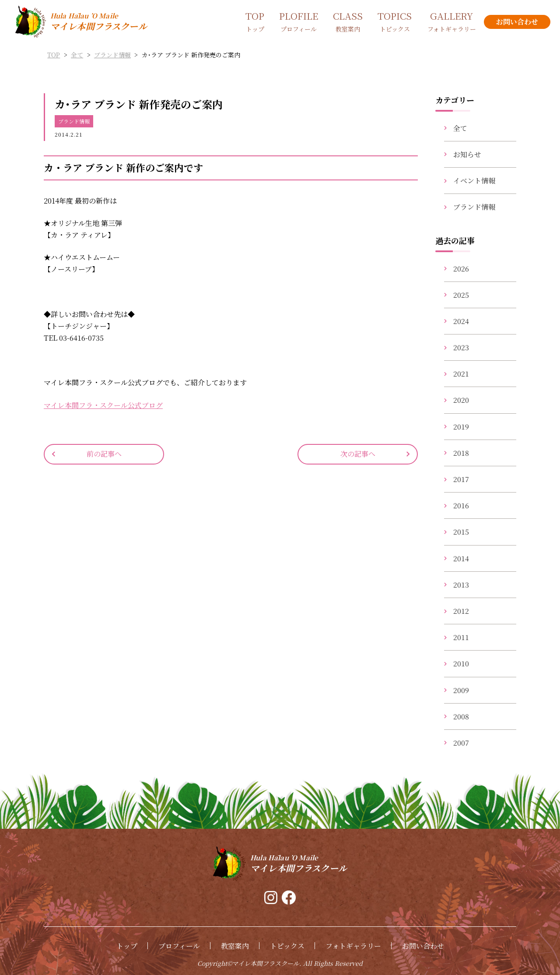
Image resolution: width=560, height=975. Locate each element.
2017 (461, 479)
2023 (461, 347)
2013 (461, 585)
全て (460, 128)
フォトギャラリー (353, 946)
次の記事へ (358, 454)
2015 (461, 532)
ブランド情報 (74, 121)
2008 (461, 716)
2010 (461, 663)
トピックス (287, 946)
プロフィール (179, 946)
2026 (461, 269)
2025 (461, 295)
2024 (461, 321)
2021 (461, 374)
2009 (461, 690)
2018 (461, 453)
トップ (127, 946)
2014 (461, 558)
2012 (461, 611)
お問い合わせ (423, 946)
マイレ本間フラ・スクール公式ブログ (103, 405)
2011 (461, 637)
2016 (461, 505)
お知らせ (467, 154)
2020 (461, 400)
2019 (461, 427)
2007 (461, 743)
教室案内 (235, 946)
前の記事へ (104, 454)
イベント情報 (474, 181)
